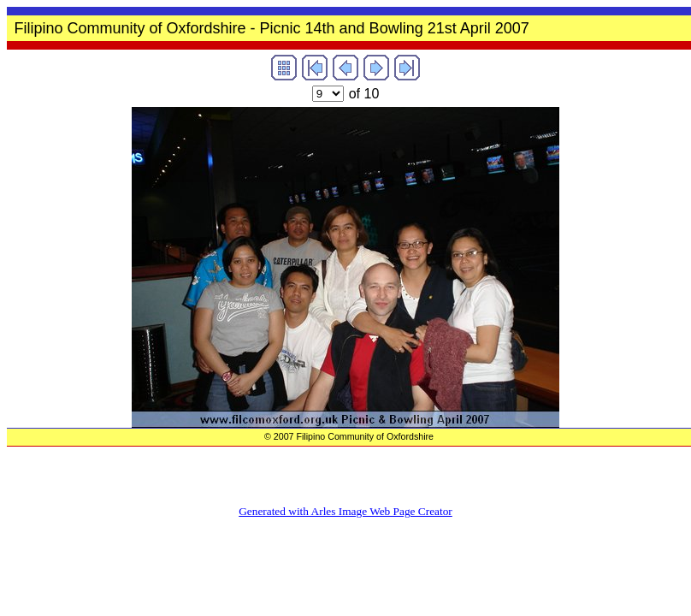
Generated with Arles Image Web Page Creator (345, 511)
